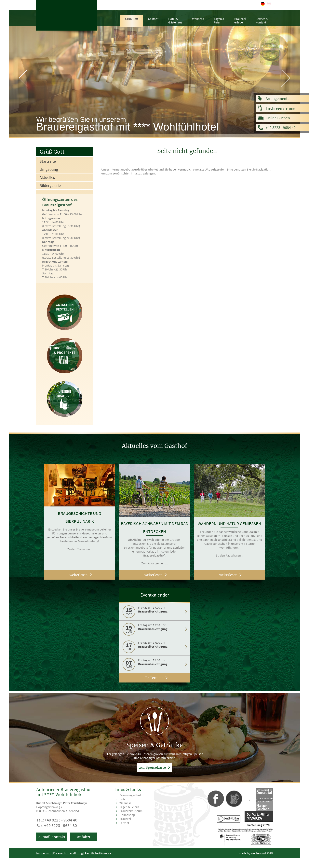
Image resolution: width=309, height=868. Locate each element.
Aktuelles (47, 177)
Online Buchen (278, 118)
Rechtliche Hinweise (98, 853)
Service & (262, 21)
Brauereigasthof (130, 795)
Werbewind (258, 853)
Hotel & (175, 21)
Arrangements (277, 98)
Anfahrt (84, 837)
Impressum (44, 853)
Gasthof (153, 19)
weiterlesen (79, 575)
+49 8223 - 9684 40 (281, 127)
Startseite (48, 161)
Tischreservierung (280, 108)
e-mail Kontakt (52, 837)
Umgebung (49, 169)
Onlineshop (127, 815)
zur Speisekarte (154, 767)
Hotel (123, 799)
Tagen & (219, 21)
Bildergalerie (50, 185)
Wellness (198, 19)
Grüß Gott (132, 19)
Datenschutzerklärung (68, 853)
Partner (124, 823)
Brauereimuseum (131, 811)
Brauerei (240, 21)
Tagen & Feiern (129, 807)
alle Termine (154, 678)
